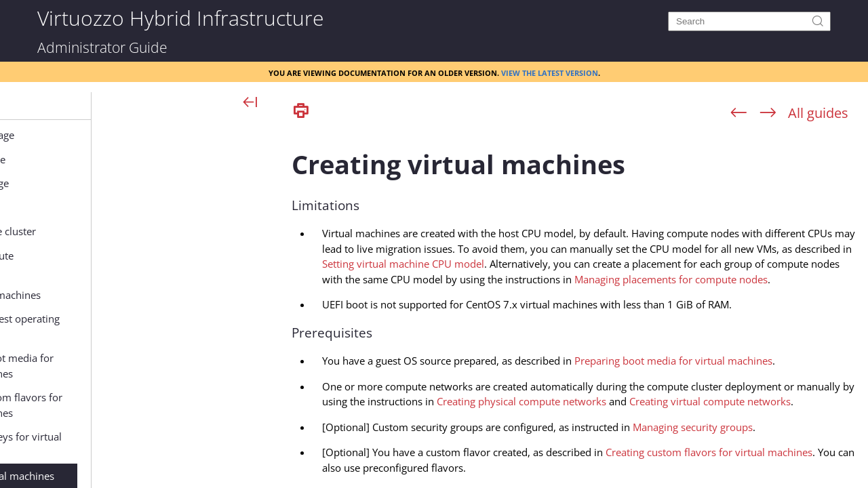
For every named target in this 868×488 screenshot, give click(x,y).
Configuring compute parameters (147, 263)
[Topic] (576, 307)
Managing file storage (128, 207)
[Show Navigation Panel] (251, 103)
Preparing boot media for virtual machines (178, 366)
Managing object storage (135, 183)
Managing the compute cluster (149, 231)
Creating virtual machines (178, 476)
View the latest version (550, 72)
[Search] (749, 21)
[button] (65, 105)
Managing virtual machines (161, 295)
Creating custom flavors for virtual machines (182, 405)
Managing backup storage (138, 135)
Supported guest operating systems (181, 326)
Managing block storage (133, 159)
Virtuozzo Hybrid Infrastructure (180, 17)
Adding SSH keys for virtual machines (182, 444)
